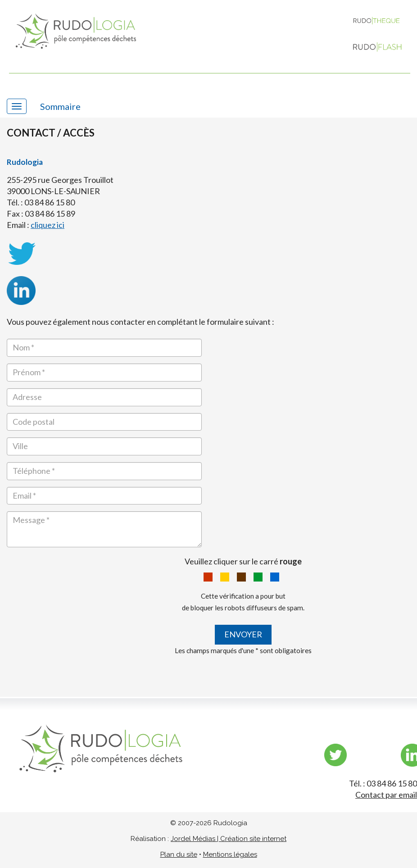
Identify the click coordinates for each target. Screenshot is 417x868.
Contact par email (386, 795)
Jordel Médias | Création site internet (229, 839)
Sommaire (60, 106)
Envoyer (243, 634)
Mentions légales (230, 854)
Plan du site (179, 854)
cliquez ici (48, 225)
